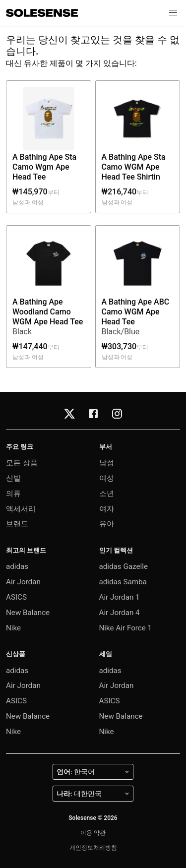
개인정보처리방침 (93, 848)
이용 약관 (93, 833)
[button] (173, 13)
